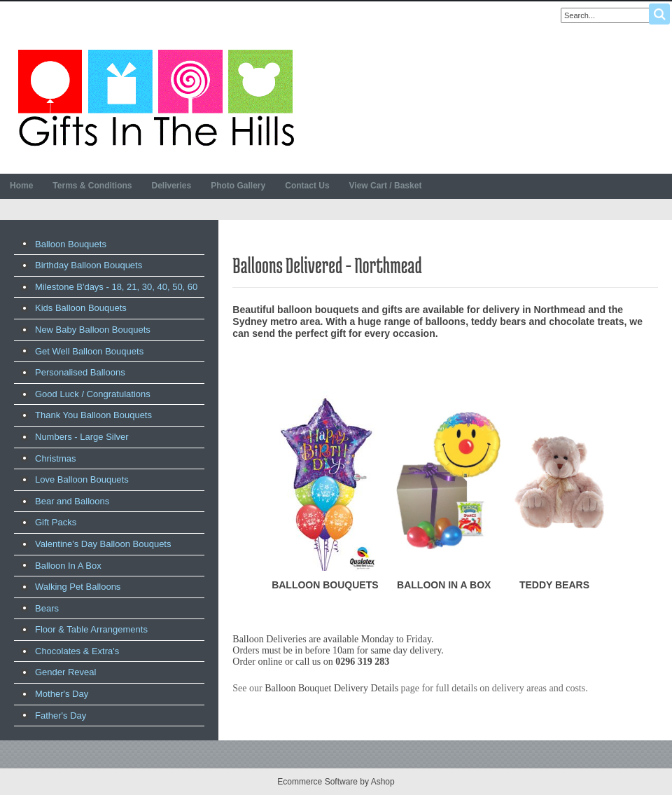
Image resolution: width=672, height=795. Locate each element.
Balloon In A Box (68, 566)
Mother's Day (62, 694)
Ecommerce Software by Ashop (336, 782)
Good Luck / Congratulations (93, 394)
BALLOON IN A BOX (444, 585)
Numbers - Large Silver (82, 437)
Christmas (56, 458)
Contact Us (307, 186)
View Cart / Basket (386, 186)
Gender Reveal (65, 672)
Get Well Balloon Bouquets (89, 351)
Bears (47, 608)
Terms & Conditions (92, 186)
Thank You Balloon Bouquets (93, 415)
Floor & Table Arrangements (91, 629)
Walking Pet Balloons (78, 587)
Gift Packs (56, 522)
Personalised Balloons (80, 372)
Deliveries (171, 186)
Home (21, 186)
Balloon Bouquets (71, 244)
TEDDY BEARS (554, 585)
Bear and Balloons (72, 501)
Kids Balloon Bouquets (81, 308)
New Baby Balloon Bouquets (93, 330)
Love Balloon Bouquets (82, 479)
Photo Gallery (238, 186)
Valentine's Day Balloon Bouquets (103, 544)
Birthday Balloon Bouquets (89, 265)
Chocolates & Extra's (77, 651)
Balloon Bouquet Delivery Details (331, 688)
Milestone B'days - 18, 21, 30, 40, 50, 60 (116, 287)
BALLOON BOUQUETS (325, 585)
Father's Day (61, 715)
